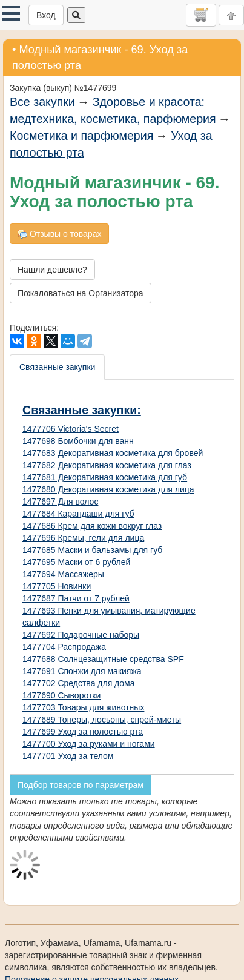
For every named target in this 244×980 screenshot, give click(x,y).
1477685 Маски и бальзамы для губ (92, 550)
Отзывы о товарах (59, 234)
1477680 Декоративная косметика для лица (108, 489)
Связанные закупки (57, 367)
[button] (11, 13)
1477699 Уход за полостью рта (83, 732)
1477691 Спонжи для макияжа (82, 671)
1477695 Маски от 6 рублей (76, 562)
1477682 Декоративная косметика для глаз (107, 465)
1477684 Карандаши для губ (78, 514)
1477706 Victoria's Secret (71, 429)
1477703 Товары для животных (83, 707)
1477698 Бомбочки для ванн (78, 441)
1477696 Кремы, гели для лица (83, 538)
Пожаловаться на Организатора (81, 293)
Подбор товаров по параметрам (81, 785)
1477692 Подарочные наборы (81, 635)
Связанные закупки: (82, 410)
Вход (46, 15)
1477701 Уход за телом (68, 756)
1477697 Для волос (60, 502)
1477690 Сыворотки (61, 695)
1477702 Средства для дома (78, 683)
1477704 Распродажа (64, 647)
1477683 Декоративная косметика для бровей (113, 453)
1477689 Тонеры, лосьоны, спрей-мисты (102, 720)
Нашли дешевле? (52, 270)
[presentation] (58, 367)
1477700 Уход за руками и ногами (89, 744)
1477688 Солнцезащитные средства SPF (103, 659)
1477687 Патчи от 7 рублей (76, 598)
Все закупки (42, 102)
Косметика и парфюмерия (81, 136)
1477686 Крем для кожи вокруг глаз (92, 526)
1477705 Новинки (57, 586)
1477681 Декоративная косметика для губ (105, 477)
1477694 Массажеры (63, 574)
